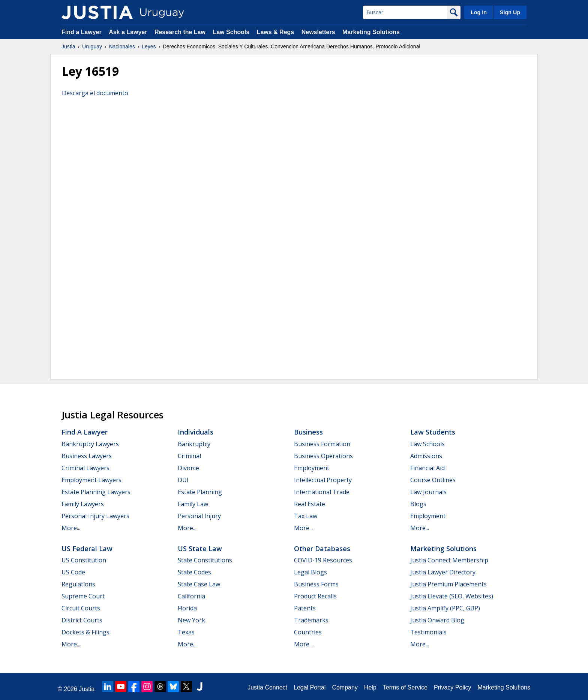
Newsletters (318, 32)
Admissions (426, 456)
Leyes (149, 46)
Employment (312, 468)
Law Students (433, 432)
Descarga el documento (95, 93)
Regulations (78, 584)
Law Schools (231, 32)
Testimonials (428, 632)
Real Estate (310, 504)
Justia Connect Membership (449, 560)
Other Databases (322, 549)
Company (345, 687)
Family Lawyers (83, 504)
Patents (305, 608)
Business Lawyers (87, 456)
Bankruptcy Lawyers (90, 444)
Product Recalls (315, 596)
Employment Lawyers (91, 480)
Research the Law (180, 32)
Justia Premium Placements (448, 584)
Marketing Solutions (371, 32)
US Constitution (84, 560)
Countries (308, 632)
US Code (73, 572)
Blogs (418, 504)
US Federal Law (87, 549)
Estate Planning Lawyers (96, 492)
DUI (183, 480)
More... (71, 528)
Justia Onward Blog (437, 620)
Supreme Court (83, 596)
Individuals (196, 432)
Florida (187, 608)
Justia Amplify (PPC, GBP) (445, 608)
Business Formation (322, 444)
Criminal (189, 456)
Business (308, 432)
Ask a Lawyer (129, 32)
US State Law (200, 549)
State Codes (194, 572)
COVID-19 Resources (323, 560)
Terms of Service (405, 687)
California (191, 596)
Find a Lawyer (82, 32)
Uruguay (92, 46)
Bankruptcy (194, 444)
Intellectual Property (323, 480)
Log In (479, 12)
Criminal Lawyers (85, 468)
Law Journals (428, 492)
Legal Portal (310, 687)
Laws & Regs (276, 32)
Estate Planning (200, 492)
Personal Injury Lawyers (95, 516)
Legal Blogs (310, 572)
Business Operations (323, 456)
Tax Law (306, 516)
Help (370, 687)
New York (191, 620)
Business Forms (316, 584)
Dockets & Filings (85, 632)
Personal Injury (199, 516)
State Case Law (199, 584)
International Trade (322, 492)
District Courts (82, 620)
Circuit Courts (81, 608)
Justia (68, 46)
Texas (186, 632)
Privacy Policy (453, 687)
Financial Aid (427, 468)
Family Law (193, 504)
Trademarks (311, 620)
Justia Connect (267, 687)
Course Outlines (433, 480)
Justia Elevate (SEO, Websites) (452, 596)
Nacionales (122, 46)
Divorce (188, 468)
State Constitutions (205, 560)
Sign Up (510, 12)
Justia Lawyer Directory (443, 572)
